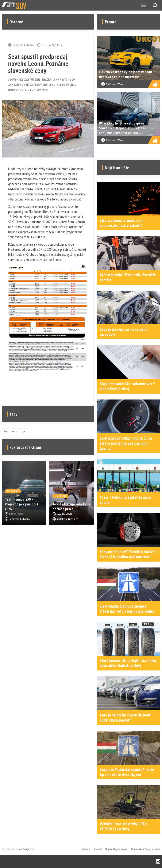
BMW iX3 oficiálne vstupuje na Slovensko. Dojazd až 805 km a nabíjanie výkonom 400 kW (122, 128)
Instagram (158, 861)
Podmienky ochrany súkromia (146, 849)
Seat (5, 431)
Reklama (86, 849)
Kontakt (98, 849)
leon (24, 431)
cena (15, 431)
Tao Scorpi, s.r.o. (27, 849)
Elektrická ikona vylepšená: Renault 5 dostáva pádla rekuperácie (127, 74)
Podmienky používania (116, 849)
